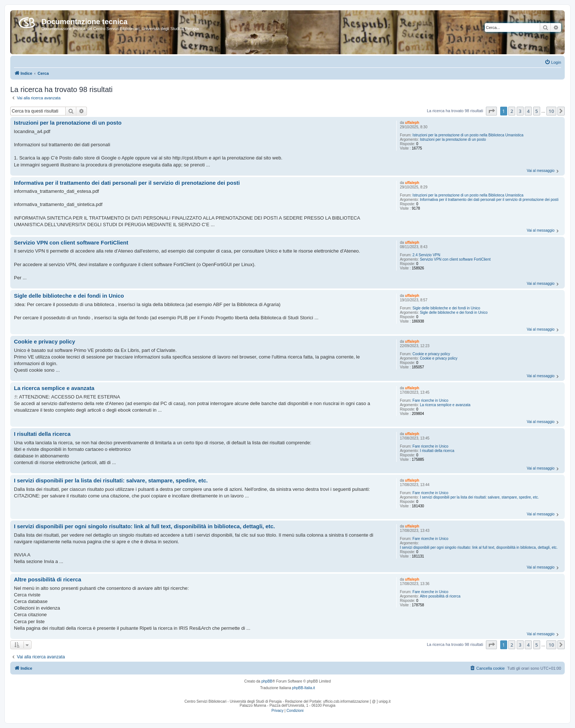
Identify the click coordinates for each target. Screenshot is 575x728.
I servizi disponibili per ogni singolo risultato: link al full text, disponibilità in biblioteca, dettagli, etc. (479, 547)
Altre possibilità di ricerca (440, 596)
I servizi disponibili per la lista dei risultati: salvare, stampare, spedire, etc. (479, 497)
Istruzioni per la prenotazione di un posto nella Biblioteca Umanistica (468, 135)
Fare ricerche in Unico (431, 400)
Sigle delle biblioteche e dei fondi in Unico (446, 308)
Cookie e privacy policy (431, 354)
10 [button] (551, 111)
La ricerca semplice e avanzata (445, 405)
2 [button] (512, 111)
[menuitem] (553, 62)
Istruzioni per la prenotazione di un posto (453, 139)
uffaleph (412, 123)
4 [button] (528, 111)
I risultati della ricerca (437, 451)
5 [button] (537, 111)
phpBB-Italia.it (304, 688)
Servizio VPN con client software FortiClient (455, 259)
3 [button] (520, 111)
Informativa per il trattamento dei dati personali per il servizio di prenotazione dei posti (489, 200)
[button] (491, 111)
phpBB (267, 681)
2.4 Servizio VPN (426, 255)
